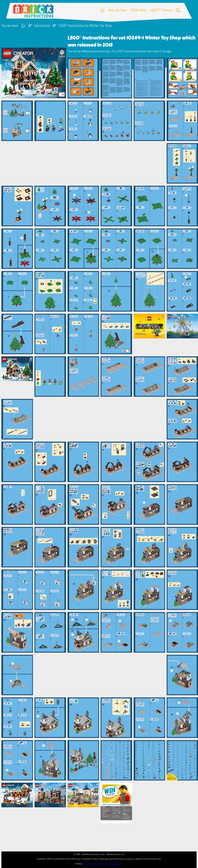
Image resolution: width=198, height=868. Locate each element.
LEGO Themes (161, 10)
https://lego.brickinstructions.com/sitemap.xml (103, 864)
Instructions (42, 26)
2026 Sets (139, 10)
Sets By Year (118, 10)
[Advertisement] (101, 163)
